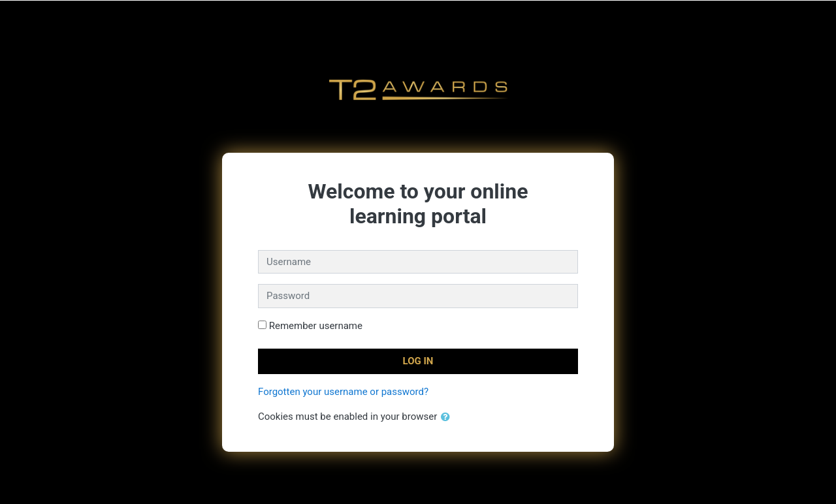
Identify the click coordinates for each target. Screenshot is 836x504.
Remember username (316, 326)
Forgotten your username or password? (343, 392)
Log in (418, 361)
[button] (448, 417)
